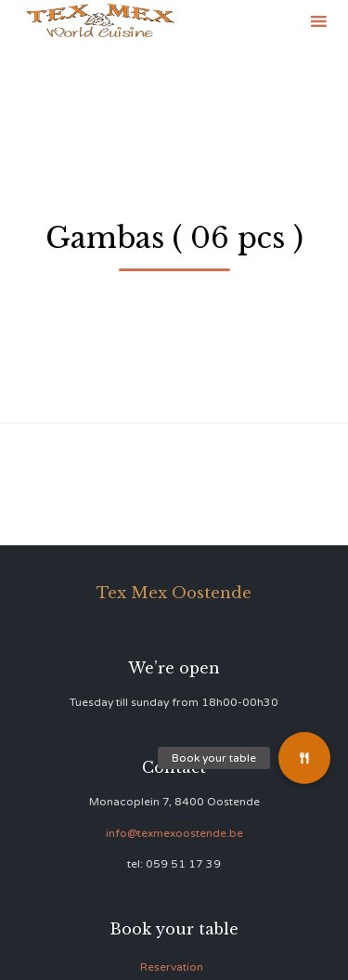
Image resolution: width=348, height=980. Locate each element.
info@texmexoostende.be (174, 833)
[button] (304, 758)
